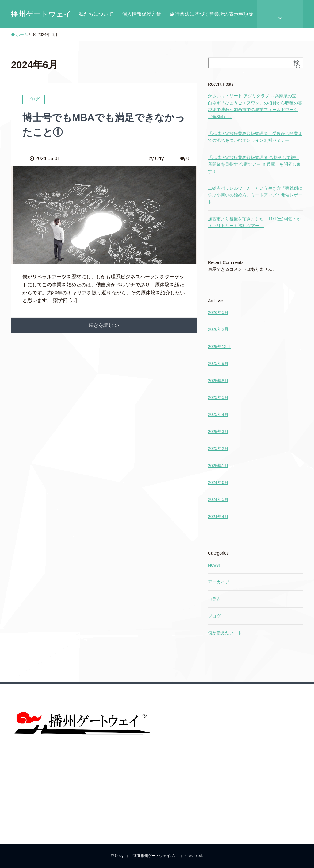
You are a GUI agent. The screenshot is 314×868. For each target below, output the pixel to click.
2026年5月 (218, 312)
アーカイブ (219, 582)
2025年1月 (218, 466)
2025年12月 (219, 347)
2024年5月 (218, 499)
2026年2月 (218, 329)
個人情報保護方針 (142, 14)
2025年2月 (218, 448)
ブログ (214, 616)
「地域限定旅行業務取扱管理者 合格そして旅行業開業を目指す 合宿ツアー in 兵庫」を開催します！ (254, 164)
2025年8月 (218, 381)
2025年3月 (218, 432)
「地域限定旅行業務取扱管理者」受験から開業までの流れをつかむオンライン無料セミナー (255, 137)
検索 (297, 66)
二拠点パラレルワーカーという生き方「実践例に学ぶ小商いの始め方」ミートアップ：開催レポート (255, 195)
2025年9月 (218, 363)
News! (214, 565)
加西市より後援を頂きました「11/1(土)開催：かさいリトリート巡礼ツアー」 (254, 222)
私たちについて (96, 14)
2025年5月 (218, 397)
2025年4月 (218, 414)
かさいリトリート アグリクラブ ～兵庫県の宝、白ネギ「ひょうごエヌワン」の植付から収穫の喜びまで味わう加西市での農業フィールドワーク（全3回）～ (255, 106)
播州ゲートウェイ (41, 14)
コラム (214, 599)
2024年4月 (218, 517)
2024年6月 (218, 482)
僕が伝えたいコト (225, 633)
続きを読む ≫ (104, 325)
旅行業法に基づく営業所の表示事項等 (212, 14)
